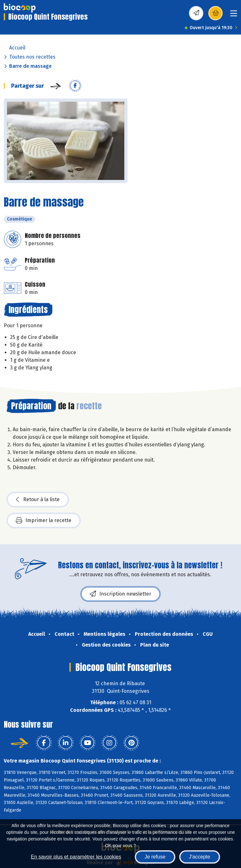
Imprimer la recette (44, 520)
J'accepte (200, 857)
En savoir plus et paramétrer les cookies (76, 857)
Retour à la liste (38, 500)
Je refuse (155, 857)
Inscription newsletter (120, 594)
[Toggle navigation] (234, 15)
